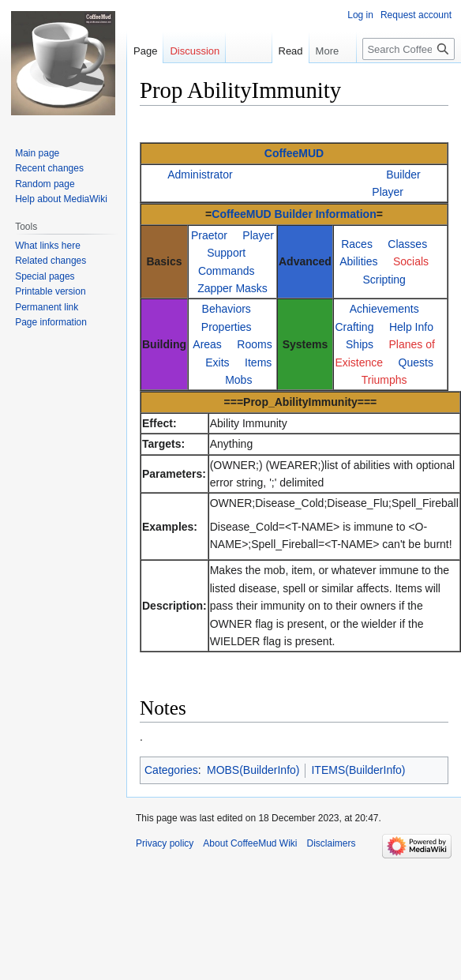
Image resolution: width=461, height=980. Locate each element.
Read (285, 51)
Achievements (384, 309)
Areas (207, 344)
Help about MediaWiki (61, 199)
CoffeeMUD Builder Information (294, 214)
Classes (407, 244)
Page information (51, 322)
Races (357, 244)
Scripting (384, 280)
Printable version (50, 291)
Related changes (51, 261)
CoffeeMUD (294, 153)
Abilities (358, 261)
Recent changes (49, 168)
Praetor (209, 235)
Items (258, 362)
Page (145, 51)
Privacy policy (165, 843)
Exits (217, 362)
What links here (48, 246)
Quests (416, 362)
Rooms (254, 344)
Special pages (45, 276)
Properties (227, 327)
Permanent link (47, 307)
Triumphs (384, 380)
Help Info (411, 327)
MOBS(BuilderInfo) (253, 770)
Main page (37, 153)
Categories (171, 770)
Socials (411, 261)
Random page (45, 184)
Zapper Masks (232, 288)
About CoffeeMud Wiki (250, 843)
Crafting (354, 327)
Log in (360, 15)
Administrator (200, 175)
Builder (403, 175)
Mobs (238, 380)
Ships (360, 344)
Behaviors (227, 309)
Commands (227, 271)
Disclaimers (332, 843)
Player (388, 192)
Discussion (195, 51)
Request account (416, 15)
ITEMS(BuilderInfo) (358, 770)
